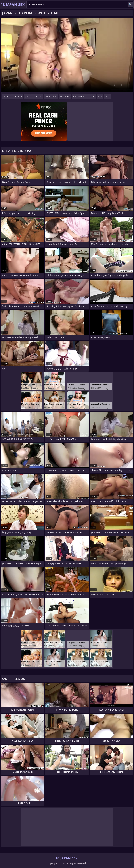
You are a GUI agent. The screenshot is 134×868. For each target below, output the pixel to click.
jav (27, 97)
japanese (17, 97)
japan (92, 97)
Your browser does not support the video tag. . (67, 55)
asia (108, 97)
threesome (51, 97)
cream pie (37, 97)
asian (6, 97)
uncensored (79, 97)
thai (100, 97)
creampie (65, 97)
